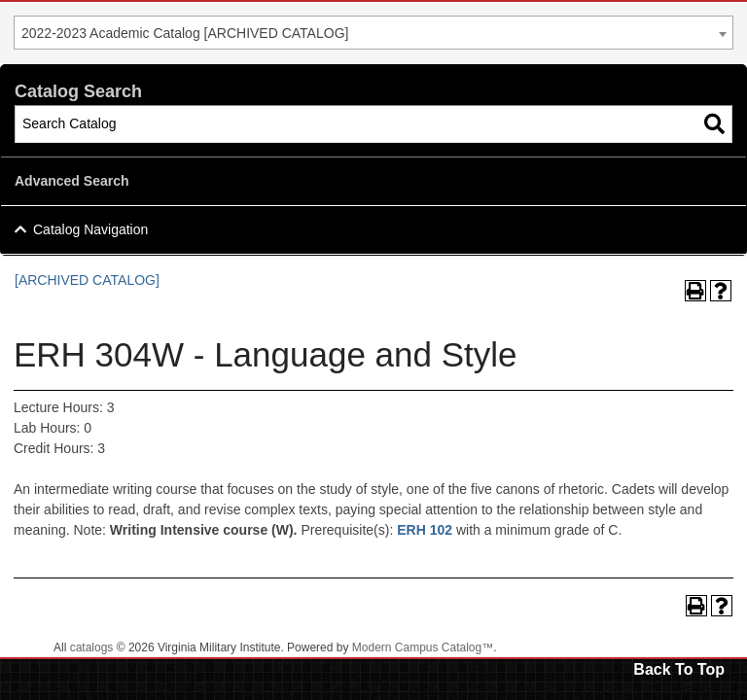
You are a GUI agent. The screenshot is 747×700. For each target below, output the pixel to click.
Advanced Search (72, 181)
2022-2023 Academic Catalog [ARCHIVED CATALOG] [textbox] (185, 33)
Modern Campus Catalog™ (423, 647)
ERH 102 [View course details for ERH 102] (425, 530)
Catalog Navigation (90, 229)
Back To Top (679, 669)
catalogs (92, 647)
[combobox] (373, 33)
